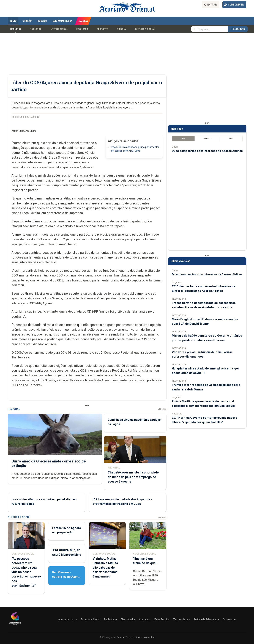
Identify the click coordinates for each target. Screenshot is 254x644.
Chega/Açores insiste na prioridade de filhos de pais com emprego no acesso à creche (133, 477)
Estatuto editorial (91, 619)
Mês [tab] (231, 139)
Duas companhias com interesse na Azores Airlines (207, 151)
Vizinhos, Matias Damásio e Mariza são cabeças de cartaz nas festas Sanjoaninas (105, 568)
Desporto (103, 29)
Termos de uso (182, 619)
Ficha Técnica (162, 619)
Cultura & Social (145, 29)
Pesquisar (238, 29)
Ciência (121, 29)
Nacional (36, 29)
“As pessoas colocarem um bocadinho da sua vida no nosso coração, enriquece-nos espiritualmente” (26, 572)
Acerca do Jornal (68, 619)
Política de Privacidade (206, 619)
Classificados (128, 619)
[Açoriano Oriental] (15, 626)
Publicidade (110, 619)
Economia (82, 29)
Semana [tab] (207, 139)
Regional (16, 29)
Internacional (59, 29)
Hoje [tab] (183, 139)
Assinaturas (229, 619)
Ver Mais (162, 409)
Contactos (145, 619)
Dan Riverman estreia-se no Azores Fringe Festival (67, 577)
